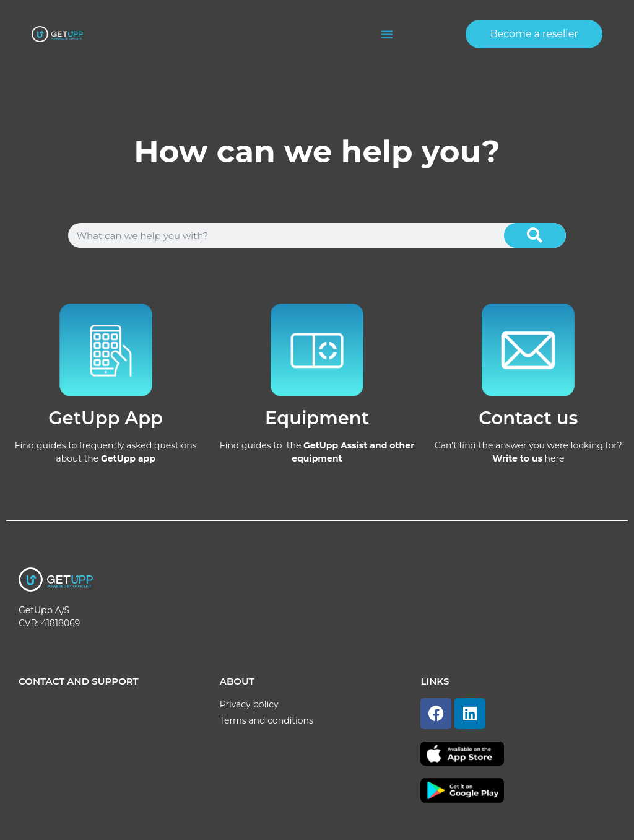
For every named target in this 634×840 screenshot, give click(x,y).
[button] (387, 34)
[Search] (535, 235)
